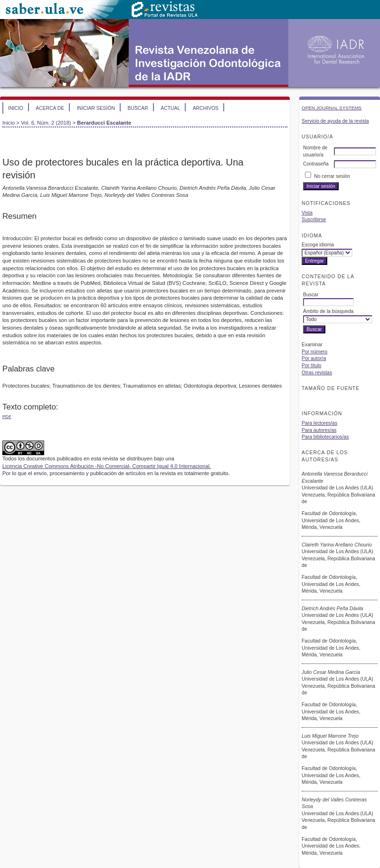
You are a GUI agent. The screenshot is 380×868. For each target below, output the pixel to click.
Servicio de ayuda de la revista (335, 121)
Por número (314, 352)
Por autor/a (314, 358)
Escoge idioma (318, 245)
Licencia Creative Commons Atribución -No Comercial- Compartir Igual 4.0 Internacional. (107, 466)
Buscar (138, 108)
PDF (7, 416)
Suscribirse (314, 219)
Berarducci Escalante (104, 123)
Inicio (16, 108)
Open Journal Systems (332, 108)
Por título (312, 366)
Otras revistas (317, 373)
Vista (307, 213)
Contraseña (316, 164)
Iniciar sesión (96, 108)
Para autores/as (319, 430)
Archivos (206, 108)
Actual (170, 108)
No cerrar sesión (332, 176)
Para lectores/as (319, 423)
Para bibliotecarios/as (325, 437)
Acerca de (50, 108)
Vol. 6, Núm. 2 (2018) (46, 123)
